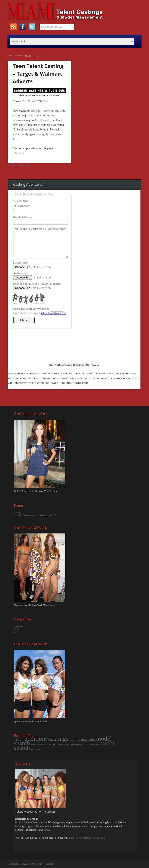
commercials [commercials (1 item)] (75, 740)
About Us (19, 512)
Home (28, 55)
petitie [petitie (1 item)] (74, 745)
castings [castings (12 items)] (58, 739)
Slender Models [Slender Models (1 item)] (93, 745)
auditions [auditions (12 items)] (36, 739)
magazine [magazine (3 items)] (88, 739)
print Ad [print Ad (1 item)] (81, 745)
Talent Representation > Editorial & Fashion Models (39, 515)
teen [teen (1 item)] (32, 749)
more (46, 830)
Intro (16, 632)
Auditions (25, 165)
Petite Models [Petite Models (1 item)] (64, 745)
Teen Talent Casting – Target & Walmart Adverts (38, 74)
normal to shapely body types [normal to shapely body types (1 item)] (44, 745)
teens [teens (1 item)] (37, 749)
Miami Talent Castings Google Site (86, 838)
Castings (18, 629)
